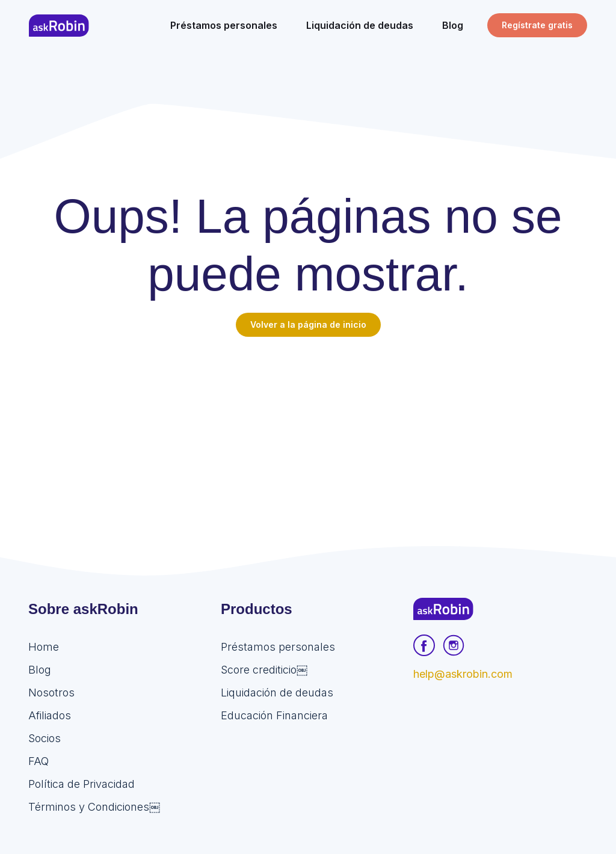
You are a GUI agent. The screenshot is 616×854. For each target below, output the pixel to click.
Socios (45, 738)
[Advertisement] (308, 427)
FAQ (38, 761)
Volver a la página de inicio (308, 324)
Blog (40, 670)
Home (44, 647)
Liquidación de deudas (277, 693)
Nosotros (51, 693)
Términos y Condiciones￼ (94, 807)
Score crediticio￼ (264, 670)
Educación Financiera (274, 715)
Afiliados (50, 715)
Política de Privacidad (82, 784)
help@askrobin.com (463, 674)
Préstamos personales (278, 647)
